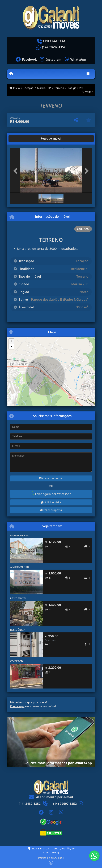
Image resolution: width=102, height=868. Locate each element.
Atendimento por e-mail (51, 797)
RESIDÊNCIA (18, 630)
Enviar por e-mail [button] (51, 478)
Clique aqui (17, 706)
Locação (28, 88)
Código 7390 (75, 88)
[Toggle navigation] (88, 74)
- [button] (11, 347)
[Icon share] (26, 59)
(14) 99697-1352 (54, 47)
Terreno (59, 88)
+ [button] (12, 341)
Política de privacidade (51, 858)
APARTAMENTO (20, 535)
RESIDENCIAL (18, 598)
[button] (16, 171)
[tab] (21, 139)
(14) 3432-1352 (54, 41)
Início (15, 88)
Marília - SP (44, 88)
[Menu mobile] (11, 74)
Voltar (88, 92)
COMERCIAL (18, 661)
